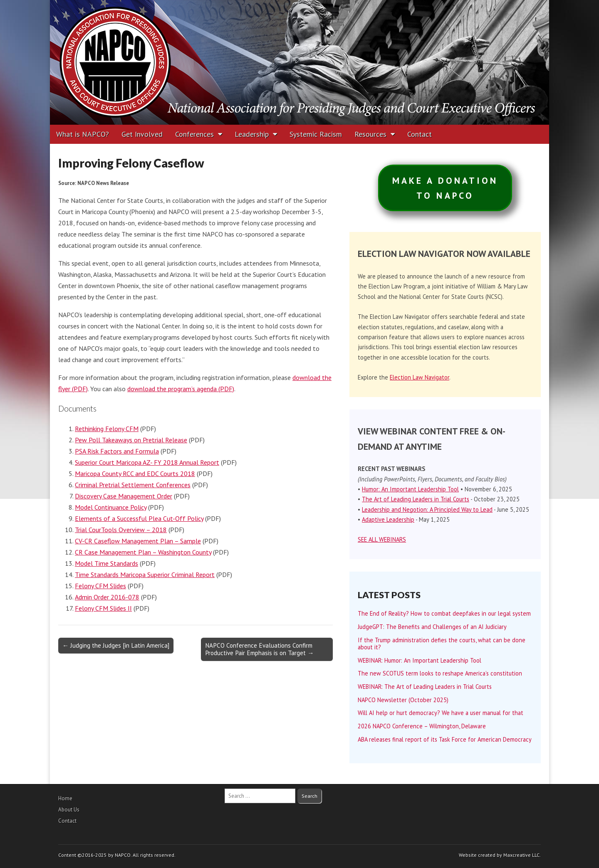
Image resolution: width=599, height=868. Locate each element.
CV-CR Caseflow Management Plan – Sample (138, 541)
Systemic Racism (316, 134)
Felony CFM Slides (100, 586)
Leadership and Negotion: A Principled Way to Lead (427, 509)
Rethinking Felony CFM (107, 429)
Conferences (194, 134)
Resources (370, 134)
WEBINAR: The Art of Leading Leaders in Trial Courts (425, 687)
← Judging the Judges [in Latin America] (116, 645)
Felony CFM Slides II (103, 608)
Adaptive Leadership (388, 519)
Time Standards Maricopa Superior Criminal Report (145, 575)
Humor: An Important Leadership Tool (410, 489)
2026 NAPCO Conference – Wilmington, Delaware (422, 726)
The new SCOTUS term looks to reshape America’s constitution (440, 673)
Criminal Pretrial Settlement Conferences (133, 485)
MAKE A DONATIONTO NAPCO (445, 188)
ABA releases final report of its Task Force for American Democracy (445, 739)
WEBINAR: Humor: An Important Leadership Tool (420, 660)
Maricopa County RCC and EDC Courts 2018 (135, 473)
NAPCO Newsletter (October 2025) (403, 700)
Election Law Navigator (420, 377)
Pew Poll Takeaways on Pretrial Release (131, 440)
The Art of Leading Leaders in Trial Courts (416, 499)
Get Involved (142, 134)
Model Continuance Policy (111, 507)
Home (65, 798)
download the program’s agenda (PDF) (181, 389)
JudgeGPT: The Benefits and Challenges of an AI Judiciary (432, 627)
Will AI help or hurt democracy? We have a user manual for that (441, 713)
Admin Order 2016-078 (107, 597)
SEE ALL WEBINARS (382, 539)
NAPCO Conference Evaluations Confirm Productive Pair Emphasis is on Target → (259, 649)
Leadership (252, 134)
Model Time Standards (106, 563)
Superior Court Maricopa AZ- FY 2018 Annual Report (147, 462)
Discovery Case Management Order (124, 496)
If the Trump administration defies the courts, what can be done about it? (442, 644)
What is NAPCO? (83, 134)
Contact (420, 134)
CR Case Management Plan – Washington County (143, 552)
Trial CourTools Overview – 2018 (121, 530)
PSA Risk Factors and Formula (117, 451)
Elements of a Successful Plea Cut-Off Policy (139, 518)
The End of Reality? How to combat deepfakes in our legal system (444, 613)
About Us (69, 810)
